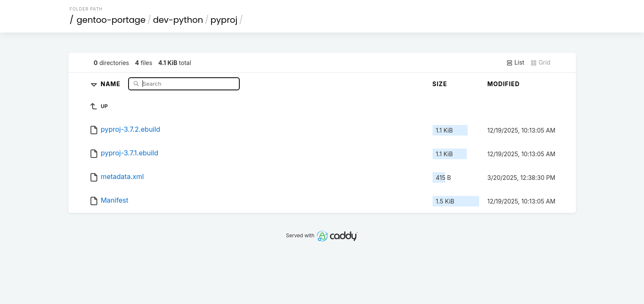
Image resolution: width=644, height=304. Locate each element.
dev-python (178, 20)
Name (111, 83)
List (515, 62)
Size (440, 84)
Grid (540, 62)
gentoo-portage (111, 20)
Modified (504, 84)
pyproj (224, 20)
